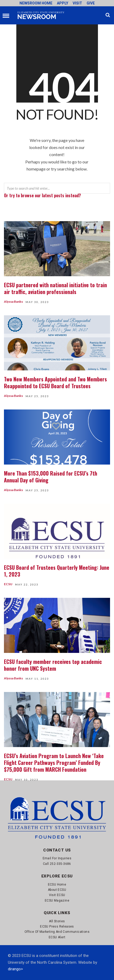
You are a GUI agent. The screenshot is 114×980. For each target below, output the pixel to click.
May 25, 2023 (37, 396)
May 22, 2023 (27, 584)
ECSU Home (57, 885)
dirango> (15, 969)
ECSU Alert (57, 937)
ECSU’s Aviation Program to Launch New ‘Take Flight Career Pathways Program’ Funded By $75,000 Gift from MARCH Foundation (54, 763)
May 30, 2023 (37, 302)
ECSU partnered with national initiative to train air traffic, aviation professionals (55, 288)
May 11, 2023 (37, 679)
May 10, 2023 (27, 780)
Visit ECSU (57, 895)
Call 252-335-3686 (57, 864)
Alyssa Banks (13, 302)
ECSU (8, 584)
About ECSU (57, 890)
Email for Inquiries (57, 858)
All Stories (57, 921)
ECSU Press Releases (57, 926)
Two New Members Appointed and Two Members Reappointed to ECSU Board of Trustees (55, 382)
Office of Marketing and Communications (57, 932)
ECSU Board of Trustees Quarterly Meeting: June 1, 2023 (57, 571)
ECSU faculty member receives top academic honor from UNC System (53, 665)
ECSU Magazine (57, 901)
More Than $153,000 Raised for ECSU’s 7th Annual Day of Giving (51, 477)
